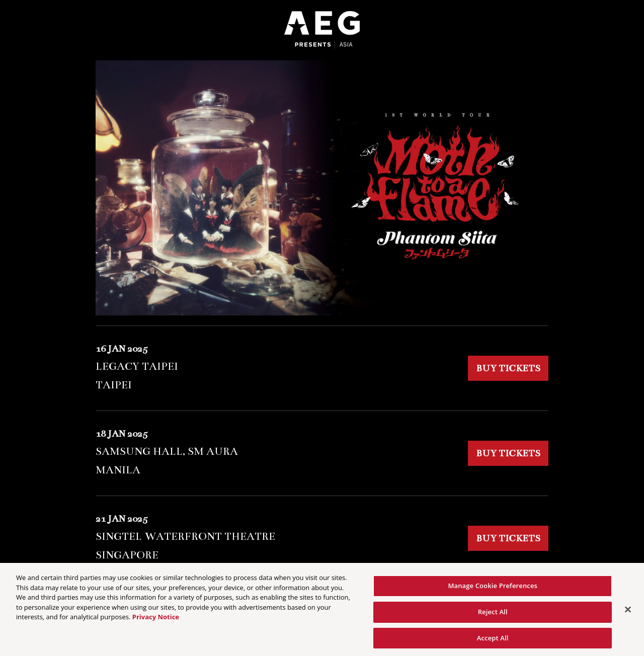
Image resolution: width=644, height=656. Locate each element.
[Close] (628, 613)
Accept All (493, 641)
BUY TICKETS (508, 368)
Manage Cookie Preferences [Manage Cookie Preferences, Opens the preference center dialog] (493, 589)
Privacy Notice (156, 620)
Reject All (493, 615)
